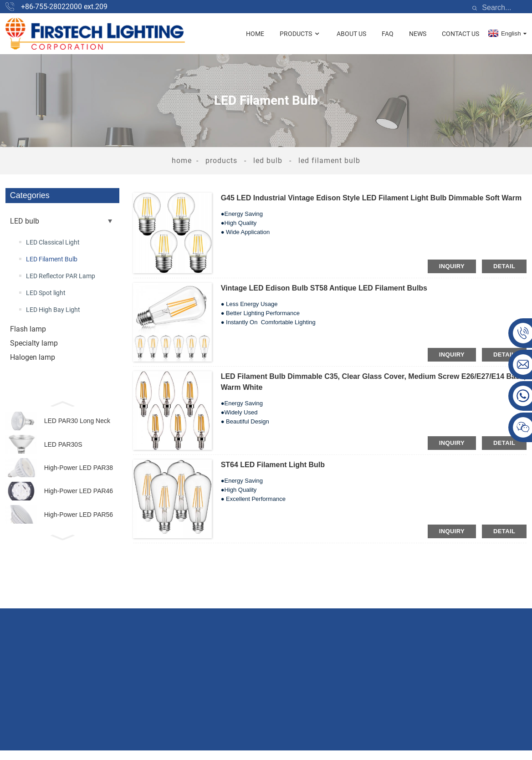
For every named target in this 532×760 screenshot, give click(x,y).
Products (300, 34)
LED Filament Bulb (329, 161)
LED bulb (268, 161)
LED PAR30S (63, 450)
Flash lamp (28, 329)
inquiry (452, 266)
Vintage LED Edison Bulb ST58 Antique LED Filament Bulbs (324, 288)
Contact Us (460, 34)
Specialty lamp (34, 343)
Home (255, 34)
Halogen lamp (33, 357)
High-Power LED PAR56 (79, 531)
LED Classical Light (53, 242)
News (418, 34)
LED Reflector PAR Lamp (61, 276)
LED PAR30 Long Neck (77, 423)
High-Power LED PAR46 (79, 504)
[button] (62, 403)
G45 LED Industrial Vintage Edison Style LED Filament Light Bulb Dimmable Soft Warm (371, 198)
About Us (351, 34)
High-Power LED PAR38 (79, 477)
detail (504, 266)
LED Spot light (46, 293)
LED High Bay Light (53, 310)
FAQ (388, 34)
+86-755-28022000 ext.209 (64, 7)
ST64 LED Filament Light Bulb (273, 465)
